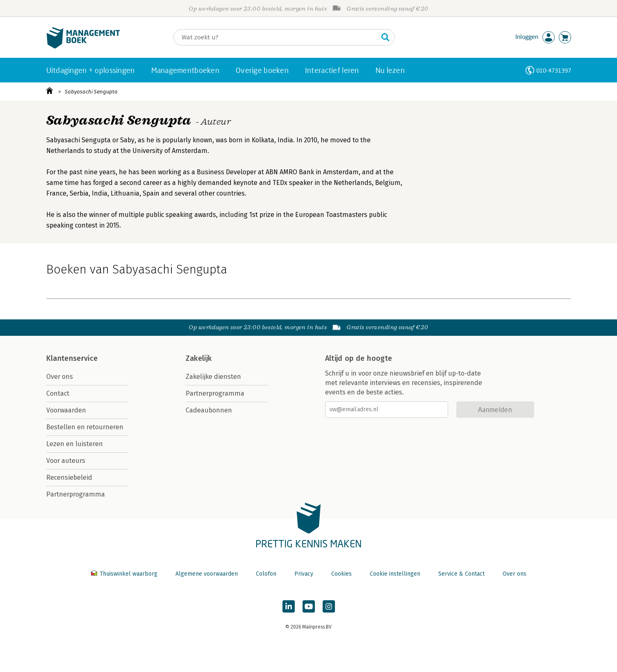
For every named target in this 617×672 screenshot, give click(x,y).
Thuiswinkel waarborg (125, 574)
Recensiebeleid (69, 477)
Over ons (60, 377)
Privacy (304, 574)
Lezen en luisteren (75, 444)
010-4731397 (554, 70)
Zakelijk (199, 358)
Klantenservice (72, 358)
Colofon (266, 574)
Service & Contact (461, 574)
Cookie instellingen (395, 574)
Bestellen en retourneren (85, 427)
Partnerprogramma (76, 494)
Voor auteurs (66, 461)
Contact (58, 393)
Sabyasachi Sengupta (91, 92)
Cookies (342, 574)
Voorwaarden (66, 410)
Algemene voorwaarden (207, 574)
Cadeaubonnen (209, 410)
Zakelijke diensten (213, 377)
